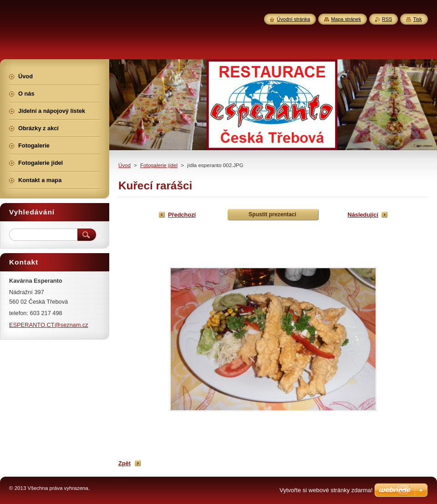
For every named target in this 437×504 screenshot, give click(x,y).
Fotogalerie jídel (159, 165)
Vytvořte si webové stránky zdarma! (326, 490)
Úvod (124, 165)
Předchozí (182, 215)
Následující (363, 215)
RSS (387, 19)
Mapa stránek (346, 19)
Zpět (124, 463)
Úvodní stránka (293, 19)
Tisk (417, 19)
